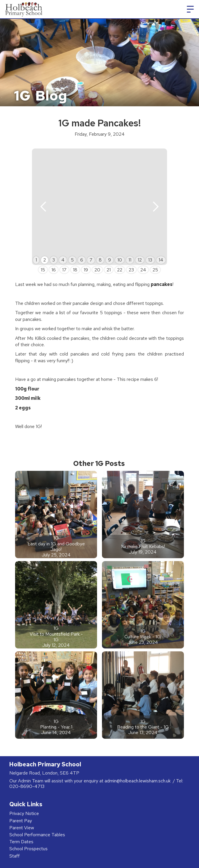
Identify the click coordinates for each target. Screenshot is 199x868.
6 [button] (82, 260)
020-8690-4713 (27, 786)
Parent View (22, 828)
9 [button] (110, 260)
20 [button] (97, 270)
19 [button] (86, 270)
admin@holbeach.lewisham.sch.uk (138, 781)
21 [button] (109, 270)
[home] (23, 9)
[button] (190, 9)
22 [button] (120, 270)
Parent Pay (21, 821)
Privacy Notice (24, 813)
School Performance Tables (37, 835)
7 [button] (91, 260)
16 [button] (54, 270)
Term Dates (21, 842)
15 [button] (43, 270)
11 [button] (130, 260)
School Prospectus (28, 849)
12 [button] (140, 260)
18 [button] (75, 270)
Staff (15, 856)
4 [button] (63, 260)
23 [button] (131, 270)
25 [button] (155, 270)
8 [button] (100, 260)
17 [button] (64, 270)
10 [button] (120, 260)
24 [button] (143, 270)
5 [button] (72, 260)
